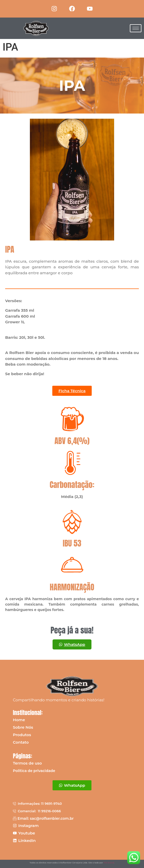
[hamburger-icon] (136, 28)
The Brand (109, 863)
